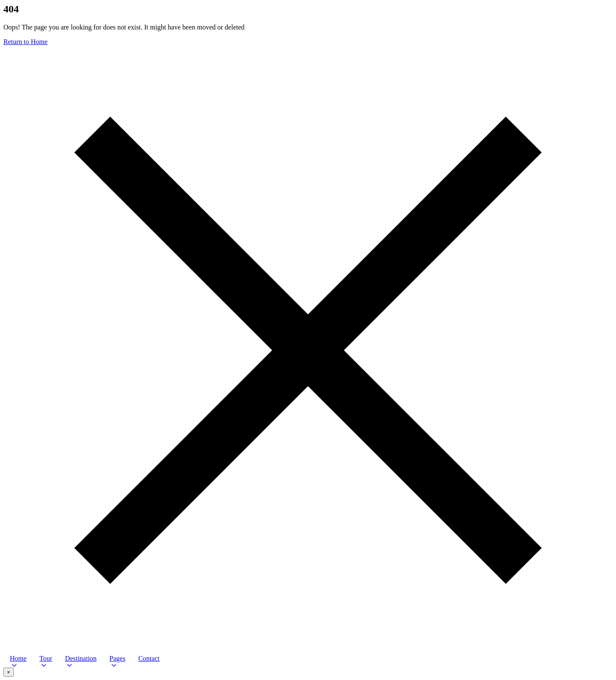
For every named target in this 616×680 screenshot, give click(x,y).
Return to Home (25, 42)
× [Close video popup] (9, 672)
